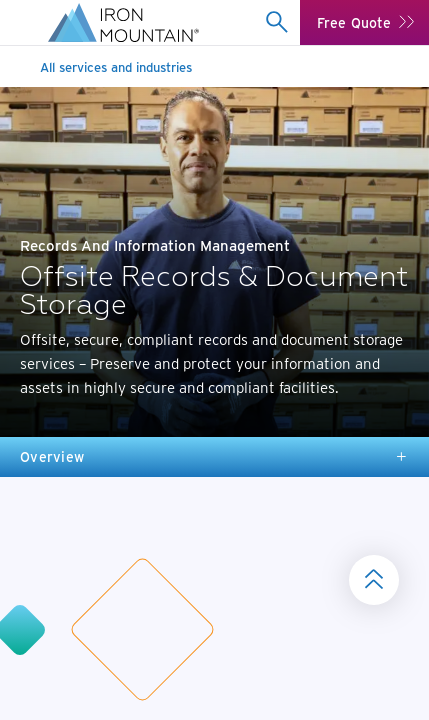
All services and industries (116, 66)
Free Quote (354, 22)
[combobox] (276, 22)
